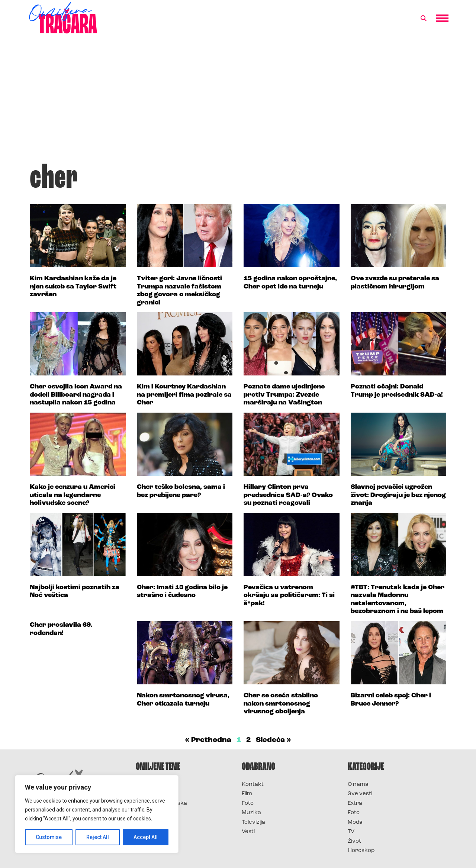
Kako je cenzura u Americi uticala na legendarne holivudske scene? (73, 495)
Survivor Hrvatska (161, 804)
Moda (355, 822)
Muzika (251, 813)
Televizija (253, 822)
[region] (97, 814)
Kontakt (253, 785)
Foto (248, 804)
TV (351, 832)
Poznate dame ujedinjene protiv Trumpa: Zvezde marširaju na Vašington (284, 395)
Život (354, 841)
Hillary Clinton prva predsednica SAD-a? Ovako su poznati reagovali (288, 495)
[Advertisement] (238, 102)
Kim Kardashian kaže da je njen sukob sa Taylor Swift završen (73, 287)
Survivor (148, 785)
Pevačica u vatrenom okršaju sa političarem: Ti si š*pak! (289, 596)
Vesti (248, 832)
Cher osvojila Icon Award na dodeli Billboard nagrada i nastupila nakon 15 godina (76, 395)
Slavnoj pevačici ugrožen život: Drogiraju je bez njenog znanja (398, 495)
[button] (424, 19)
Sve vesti (360, 794)
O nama (358, 785)
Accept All (146, 837)
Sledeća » (274, 740)
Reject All (98, 837)
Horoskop (361, 851)
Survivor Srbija (157, 813)
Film (247, 794)
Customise (49, 837)
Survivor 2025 (155, 794)
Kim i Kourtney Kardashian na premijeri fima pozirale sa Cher (184, 395)
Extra (355, 804)
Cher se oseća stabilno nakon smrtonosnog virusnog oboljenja (281, 704)
